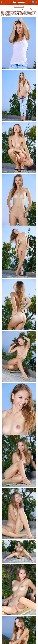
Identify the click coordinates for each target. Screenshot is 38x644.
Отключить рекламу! (19, 7)
